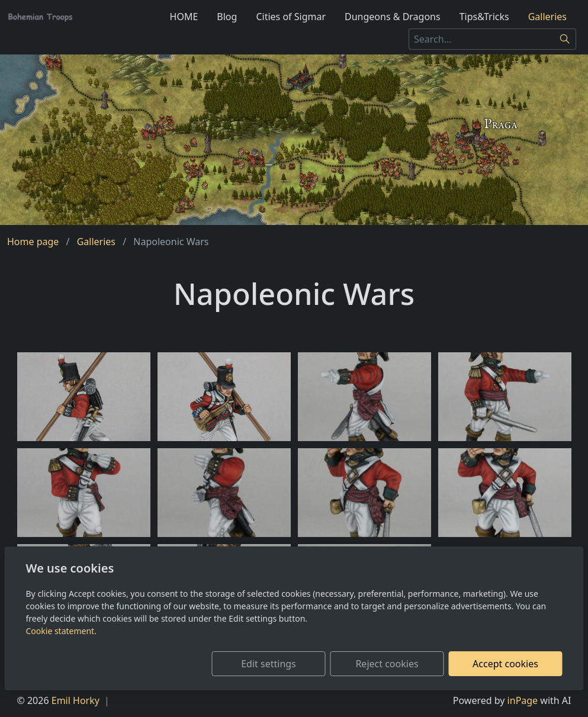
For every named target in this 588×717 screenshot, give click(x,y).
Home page (33, 242)
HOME (184, 17)
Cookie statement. (61, 631)
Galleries (547, 17)
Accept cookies (505, 664)
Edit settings (269, 664)
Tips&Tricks (484, 17)
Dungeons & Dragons (393, 17)
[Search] (565, 39)
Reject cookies (387, 664)
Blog (227, 17)
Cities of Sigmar (291, 17)
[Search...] (481, 39)
